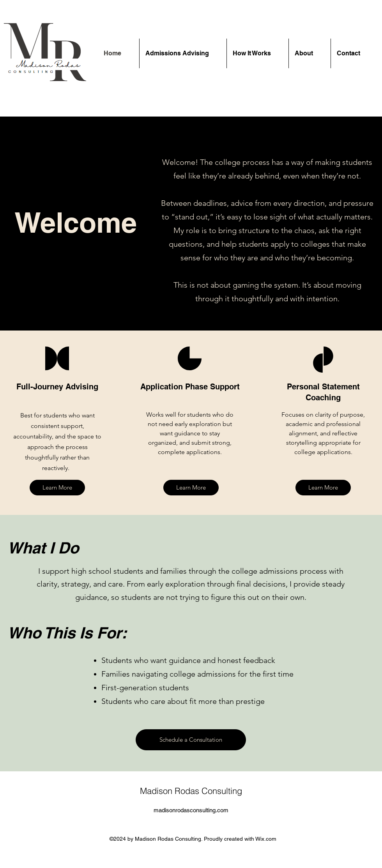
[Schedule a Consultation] (191, 740)
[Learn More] (57, 488)
